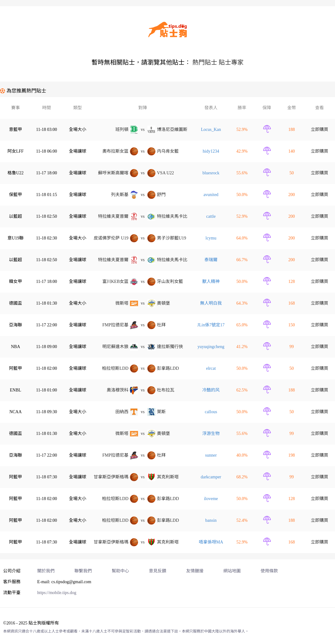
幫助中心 (120, 571)
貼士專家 (231, 62)
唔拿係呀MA (211, 542)
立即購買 (319, 130)
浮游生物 (211, 434)
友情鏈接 (195, 571)
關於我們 (46, 571)
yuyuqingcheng (211, 347)
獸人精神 (211, 282)
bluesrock (211, 173)
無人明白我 (211, 303)
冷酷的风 (211, 390)
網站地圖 (232, 571)
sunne (211, 455)
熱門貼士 (205, 62)
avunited (211, 195)
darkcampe (211, 477)
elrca (211, 368)
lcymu (211, 238)
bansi (211, 520)
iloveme (211, 499)
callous (211, 412)
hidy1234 (211, 151)
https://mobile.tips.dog (57, 593)
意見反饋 (158, 571)
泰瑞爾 (211, 260)
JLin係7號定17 (211, 325)
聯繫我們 (83, 571)
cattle (211, 216)
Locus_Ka (211, 130)
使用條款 (269, 571)
